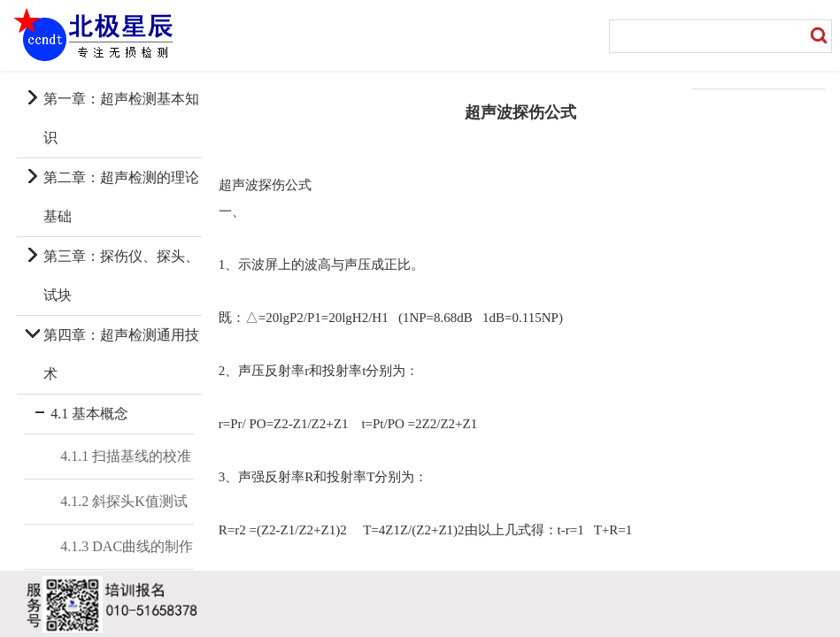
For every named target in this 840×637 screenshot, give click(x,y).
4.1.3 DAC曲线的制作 (127, 546)
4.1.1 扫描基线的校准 (126, 456)
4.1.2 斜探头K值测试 (124, 501)
